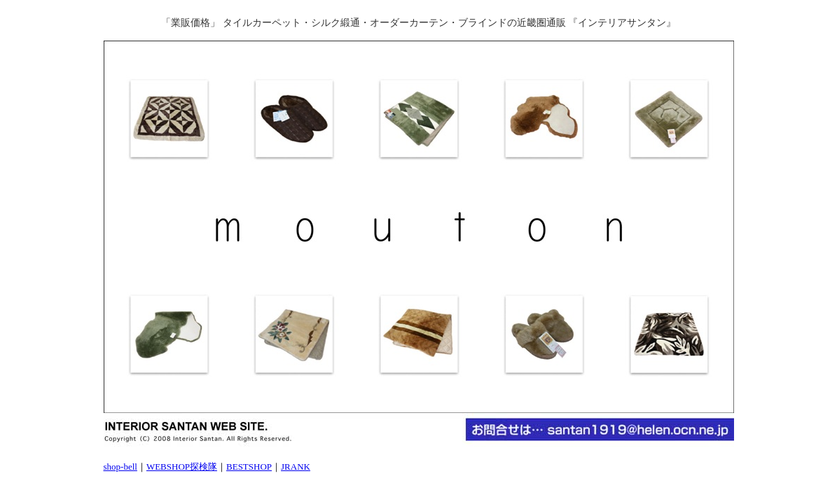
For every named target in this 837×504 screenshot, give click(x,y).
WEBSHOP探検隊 (182, 467)
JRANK (296, 467)
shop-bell (120, 467)
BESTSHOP (249, 467)
